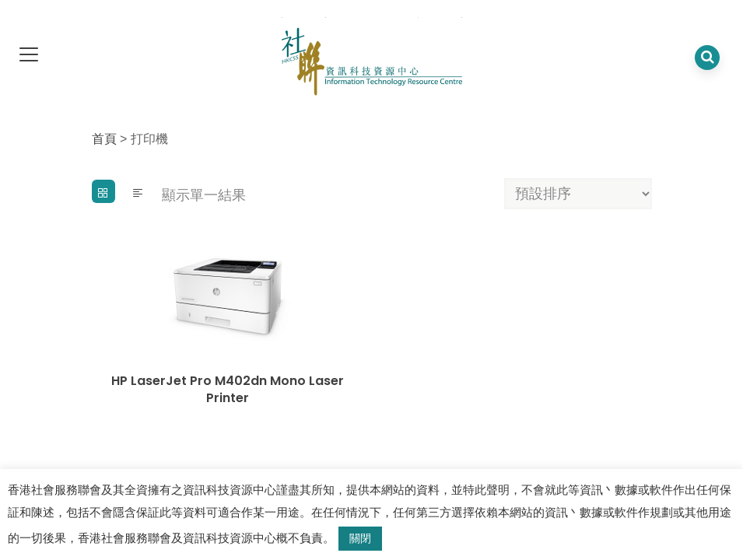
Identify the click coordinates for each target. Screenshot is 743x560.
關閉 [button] (360, 538)
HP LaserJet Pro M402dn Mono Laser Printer (228, 389)
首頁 (104, 139)
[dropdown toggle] (29, 56)
